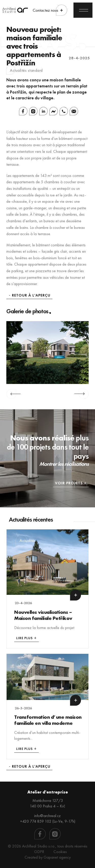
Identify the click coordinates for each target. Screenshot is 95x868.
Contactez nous (45, 10)
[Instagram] (33, 111)
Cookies (60, 852)
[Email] (74, 111)
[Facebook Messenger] (54, 111)
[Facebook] (23, 111)
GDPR (39, 852)
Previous (14, 394)
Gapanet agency (57, 857)
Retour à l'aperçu (31, 295)
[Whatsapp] (64, 111)
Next (81, 394)
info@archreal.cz (48, 816)
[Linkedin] (43, 111)
